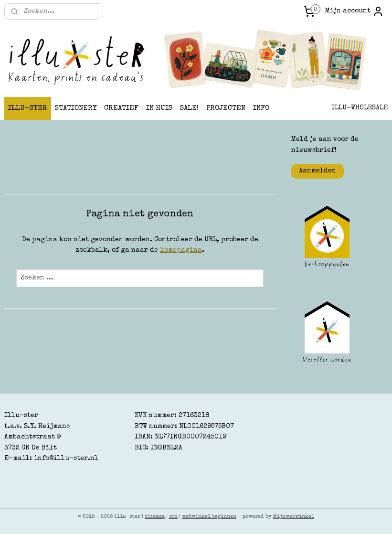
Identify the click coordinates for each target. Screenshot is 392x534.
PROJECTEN (226, 108)
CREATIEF (121, 108)
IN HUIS (159, 108)
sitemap (155, 517)
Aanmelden (318, 171)
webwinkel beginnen (209, 517)
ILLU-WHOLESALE (360, 108)
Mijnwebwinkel (294, 517)
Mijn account (355, 11)
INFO (261, 108)
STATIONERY (76, 108)
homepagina (181, 251)
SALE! (189, 108)
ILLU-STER (28, 108)
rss (173, 517)
